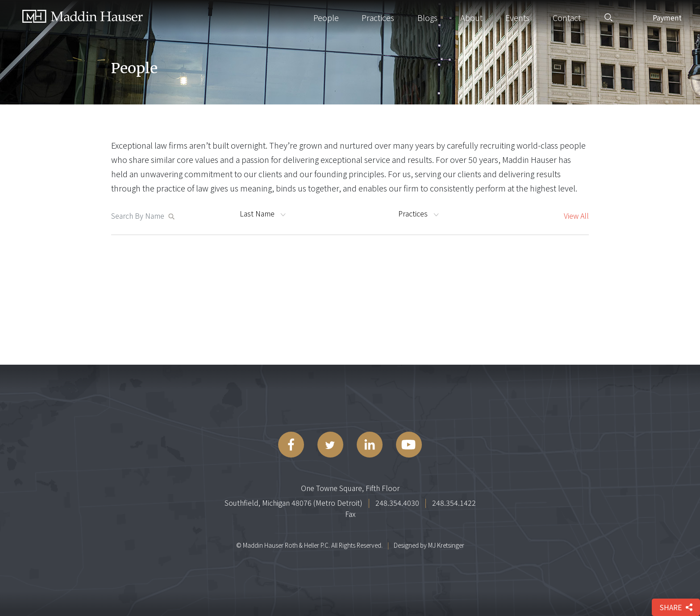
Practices (378, 17)
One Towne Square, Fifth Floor (350, 488)
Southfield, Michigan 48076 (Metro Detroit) (294, 503)
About (471, 17)
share (676, 607)
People (326, 17)
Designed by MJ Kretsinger (429, 545)
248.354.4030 (397, 503)
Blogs (427, 17)
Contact (567, 17)
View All (576, 216)
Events (517, 17)
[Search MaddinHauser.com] (140, 216)
